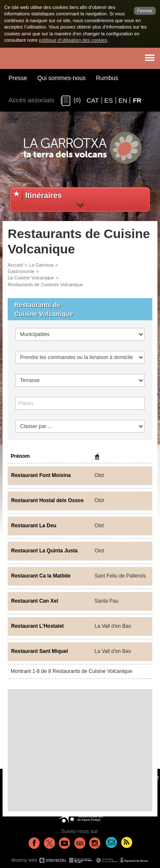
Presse (18, 78)
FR (137, 100)
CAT (93, 100)
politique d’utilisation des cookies (73, 40)
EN (123, 100)
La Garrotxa (41, 265)
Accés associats (32, 100)
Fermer (145, 11)
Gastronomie (21, 271)
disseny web (80, 860)
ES (109, 100)
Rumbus (107, 78)
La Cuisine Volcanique (31, 278)
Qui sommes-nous (61, 78)
